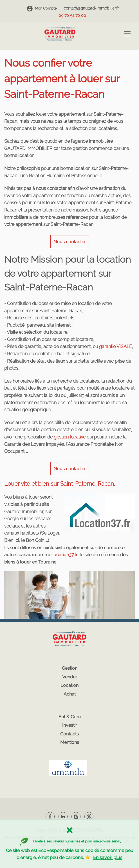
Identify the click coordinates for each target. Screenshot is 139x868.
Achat (70, 694)
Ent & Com (70, 717)
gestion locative (70, 437)
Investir (70, 725)
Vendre (70, 677)
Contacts (69, 734)
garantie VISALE (116, 346)
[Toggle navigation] (127, 34)
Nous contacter (70, 242)
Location (69, 685)
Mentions (70, 742)
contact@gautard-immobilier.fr (91, 8)
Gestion (70, 668)
